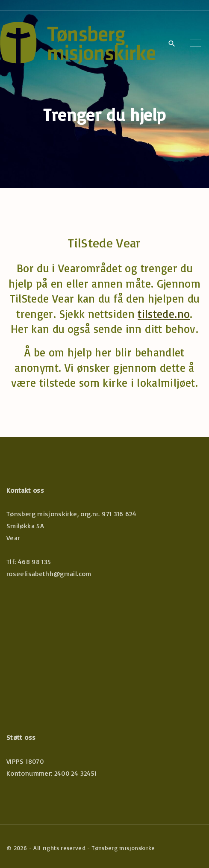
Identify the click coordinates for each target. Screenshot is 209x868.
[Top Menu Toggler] (196, 43)
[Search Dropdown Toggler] (172, 44)
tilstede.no (164, 314)
